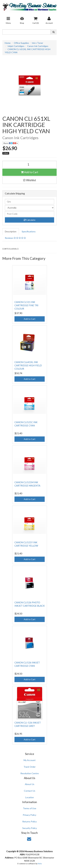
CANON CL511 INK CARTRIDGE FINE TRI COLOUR (26, 305)
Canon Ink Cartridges (38, 46)
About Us (30, 784)
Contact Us (30, 791)
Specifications (29, 231)
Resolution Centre (30, 773)
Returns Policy (29, 821)
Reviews (15, 238)
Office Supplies (21, 43)
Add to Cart (30, 172)
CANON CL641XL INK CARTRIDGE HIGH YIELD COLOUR (28, 365)
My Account (30, 760)
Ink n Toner (37, 43)
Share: (11, 143)
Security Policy (30, 828)
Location (30, 797)
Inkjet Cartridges (16, 46)
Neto (40, 864)
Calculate (30, 220)
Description (11, 231)
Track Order (30, 767)
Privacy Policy (29, 815)
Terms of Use (30, 808)
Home (8, 43)
